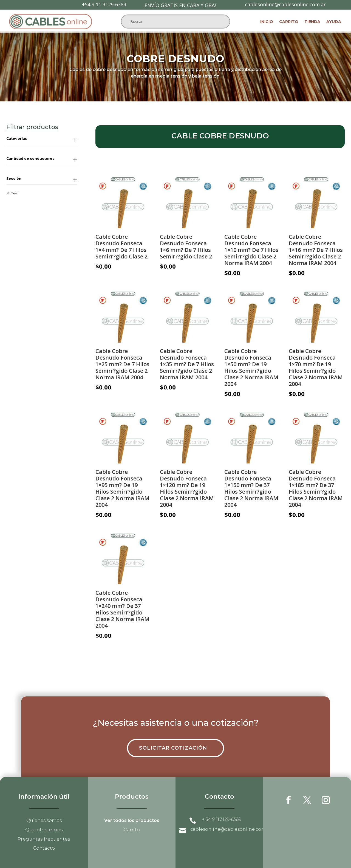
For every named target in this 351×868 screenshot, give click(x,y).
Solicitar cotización (173, 748)
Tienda (312, 22)
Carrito (289, 22)
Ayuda (334, 22)
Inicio (267, 22)
